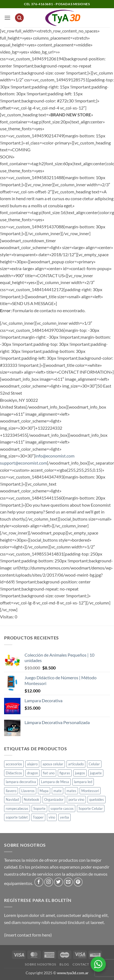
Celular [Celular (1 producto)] (94, 764)
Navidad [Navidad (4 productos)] (12, 799)
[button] (7, 18)
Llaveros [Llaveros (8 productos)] (28, 791)
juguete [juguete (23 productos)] (96, 773)
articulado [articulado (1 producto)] (76, 764)
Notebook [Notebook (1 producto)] (31, 799)
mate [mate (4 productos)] (58, 791)
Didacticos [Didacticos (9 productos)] (14, 773)
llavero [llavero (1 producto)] (11, 791)
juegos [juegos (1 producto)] (80, 773)
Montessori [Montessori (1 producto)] (90, 791)
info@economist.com (55, 456)
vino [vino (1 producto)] (52, 817)
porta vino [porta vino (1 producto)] (76, 799)
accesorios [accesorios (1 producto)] (14, 764)
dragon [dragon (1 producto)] (32, 773)
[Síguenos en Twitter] (58, 882)
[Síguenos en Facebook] (39, 882)
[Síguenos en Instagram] (49, 882)
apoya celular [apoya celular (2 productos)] (53, 764)
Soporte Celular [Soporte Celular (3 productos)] (91, 808)
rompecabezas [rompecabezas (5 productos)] (17, 808)
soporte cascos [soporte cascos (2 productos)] (62, 808)
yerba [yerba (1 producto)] (64, 817)
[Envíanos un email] (68, 882)
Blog (64, 964)
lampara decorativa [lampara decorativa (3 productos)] (21, 782)
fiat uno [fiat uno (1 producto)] (49, 773)
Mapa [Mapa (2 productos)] (44, 791)
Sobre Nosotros (40, 964)
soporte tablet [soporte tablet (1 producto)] (17, 817)
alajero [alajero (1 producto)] (32, 764)
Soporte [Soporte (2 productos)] (39, 808)
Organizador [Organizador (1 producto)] (54, 799)
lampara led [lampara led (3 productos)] (83, 782)
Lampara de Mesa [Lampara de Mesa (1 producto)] (55, 782)
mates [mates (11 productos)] (71, 791)
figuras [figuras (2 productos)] (65, 773)
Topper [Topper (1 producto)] (38, 817)
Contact (81, 964)
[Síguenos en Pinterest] (78, 882)
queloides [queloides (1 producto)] (97, 799)
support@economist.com (23, 463)
